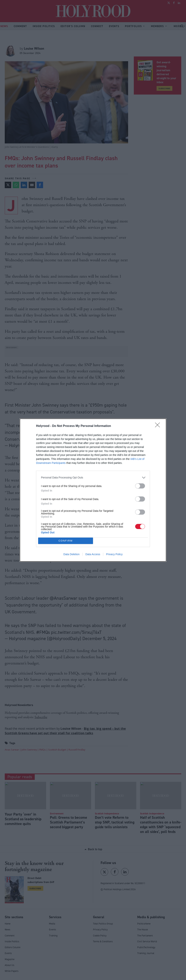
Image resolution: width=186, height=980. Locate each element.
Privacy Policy (114, 554)
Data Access (93, 554)
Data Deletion (71, 554)
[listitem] (93, 478)
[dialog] (93, 490)
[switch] (140, 486)
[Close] (159, 426)
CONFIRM (66, 541)
